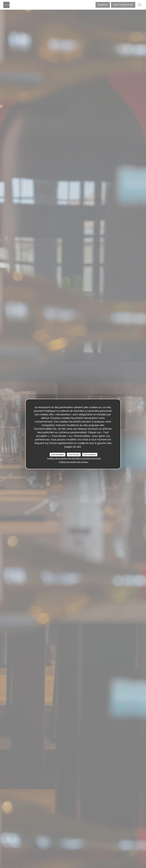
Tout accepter (57, 455)
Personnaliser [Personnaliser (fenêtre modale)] (90, 455)
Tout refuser (74, 455)
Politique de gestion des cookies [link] (73, 462)
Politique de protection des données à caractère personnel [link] (74, 458)
